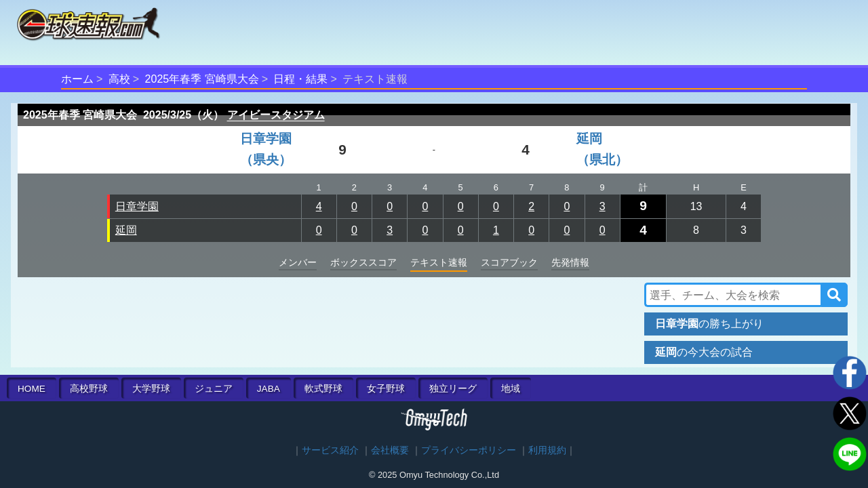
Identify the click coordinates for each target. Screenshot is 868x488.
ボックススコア (363, 262)
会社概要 (390, 450)
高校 (119, 79)
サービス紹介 (330, 450)
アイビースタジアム (276, 115)
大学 (151, 389)
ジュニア (214, 389)
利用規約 (547, 450)
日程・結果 (300, 79)
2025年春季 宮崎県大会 (202, 79)
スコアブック (509, 262)
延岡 (126, 230)
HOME (32, 389)
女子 (386, 389)
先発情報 (570, 262)
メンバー (298, 262)
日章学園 (137, 206)
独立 (453, 389)
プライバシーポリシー (469, 450)
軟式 (323, 389)
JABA (269, 389)
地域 (511, 389)
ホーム (77, 79)
